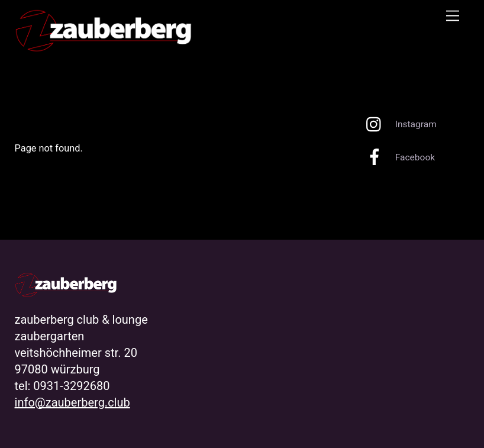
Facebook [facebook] (398, 157)
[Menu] (453, 16)
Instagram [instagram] (399, 124)
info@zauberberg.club (72, 402)
